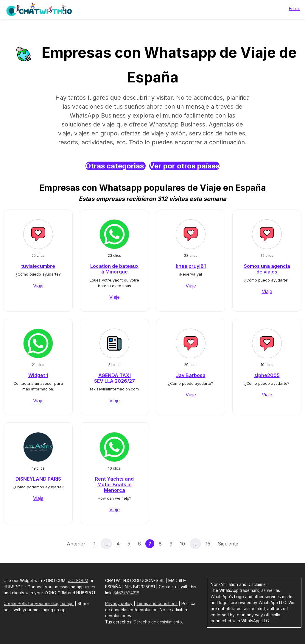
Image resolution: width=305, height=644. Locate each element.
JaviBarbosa (191, 375)
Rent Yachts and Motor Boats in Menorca (114, 484)
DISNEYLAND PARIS (38, 479)
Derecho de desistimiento (158, 622)
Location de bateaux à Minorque (114, 269)
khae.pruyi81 (191, 266)
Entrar (295, 8)
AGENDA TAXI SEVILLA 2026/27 (115, 378)
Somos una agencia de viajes (267, 269)
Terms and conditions (157, 604)
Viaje (38, 286)
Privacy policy (119, 604)
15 (208, 544)
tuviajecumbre (38, 266)
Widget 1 (38, 375)
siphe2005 (267, 375)
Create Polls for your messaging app (39, 604)
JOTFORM (78, 581)
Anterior (76, 544)
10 (182, 544)
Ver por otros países (184, 166)
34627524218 (126, 593)
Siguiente (228, 544)
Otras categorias (116, 166)
